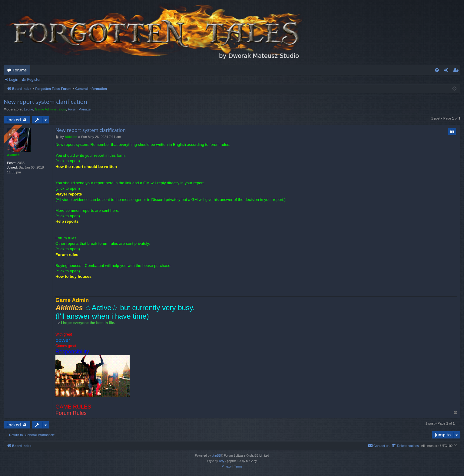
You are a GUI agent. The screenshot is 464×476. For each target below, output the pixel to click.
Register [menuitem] (457, 71)
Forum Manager (80, 109)
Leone (29, 109)
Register (34, 79)
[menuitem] (437, 70)
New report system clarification (45, 102)
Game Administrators (50, 109)
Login (14, 79)
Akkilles (13, 155)
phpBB (216, 456)
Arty (222, 461)
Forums (20, 70)
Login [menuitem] (447, 71)
